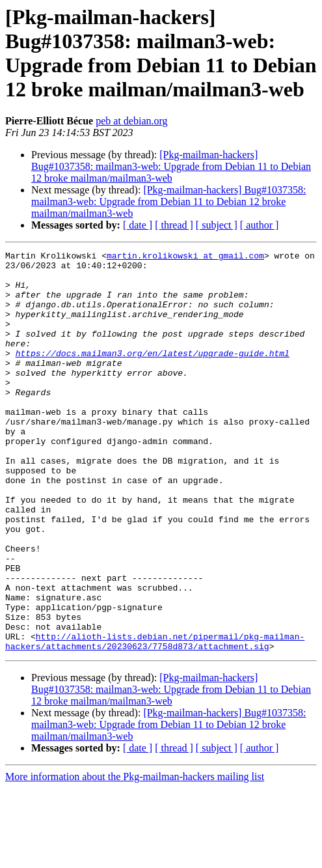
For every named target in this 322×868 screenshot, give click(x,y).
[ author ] (260, 225)
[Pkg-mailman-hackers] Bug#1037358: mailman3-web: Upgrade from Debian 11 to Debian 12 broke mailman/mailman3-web (171, 166)
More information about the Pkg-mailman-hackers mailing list (135, 857)
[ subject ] (217, 225)
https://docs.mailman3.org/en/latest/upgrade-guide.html (153, 374)
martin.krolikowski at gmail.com (185, 257)
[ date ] (138, 225)
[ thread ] (174, 225)
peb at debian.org (131, 121)
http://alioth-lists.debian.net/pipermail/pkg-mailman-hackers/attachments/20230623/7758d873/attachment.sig (155, 720)
